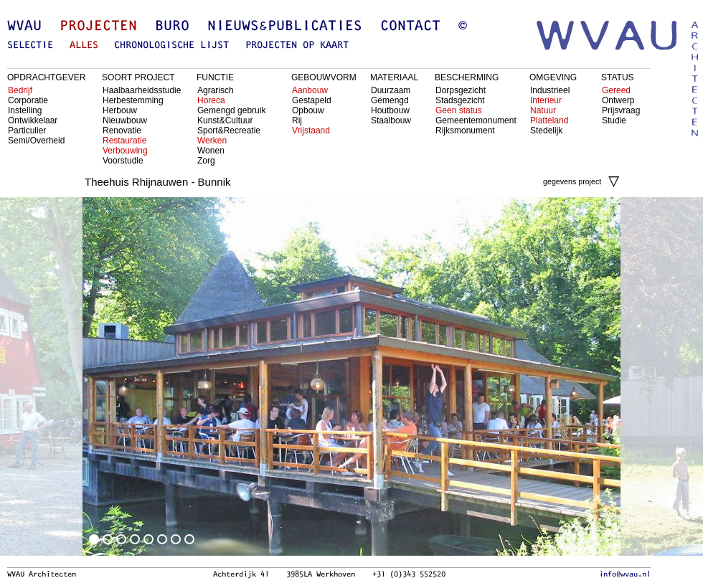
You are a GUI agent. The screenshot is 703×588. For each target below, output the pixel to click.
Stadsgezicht (460, 100)
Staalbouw (391, 120)
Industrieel (550, 90)
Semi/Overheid (36, 141)
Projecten (98, 27)
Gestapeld (312, 100)
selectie (30, 46)
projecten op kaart (297, 46)
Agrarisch (216, 90)
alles (84, 46)
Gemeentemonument (476, 120)
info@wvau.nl (625, 574)
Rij (297, 120)
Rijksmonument (465, 131)
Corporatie (28, 100)
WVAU (24, 27)
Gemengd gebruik (231, 110)
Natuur (543, 110)
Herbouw (120, 110)
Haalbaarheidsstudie (142, 90)
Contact (410, 27)
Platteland (549, 120)
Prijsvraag (621, 110)
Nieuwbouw (125, 120)
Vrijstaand (311, 131)
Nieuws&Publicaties (285, 27)
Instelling (25, 110)
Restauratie (124, 141)
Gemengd (390, 100)
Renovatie (122, 131)
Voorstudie (123, 161)
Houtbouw (390, 110)
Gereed (616, 90)
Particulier (27, 131)
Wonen (211, 151)
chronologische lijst (171, 46)
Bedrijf (20, 90)
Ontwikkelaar (33, 120)
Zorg (206, 161)
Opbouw (308, 110)
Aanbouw (310, 90)
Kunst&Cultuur (225, 120)
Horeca (211, 100)
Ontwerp (618, 100)
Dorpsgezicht (461, 90)
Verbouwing (125, 151)
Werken (212, 141)
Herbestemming (133, 100)
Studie (614, 120)
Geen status (459, 110)
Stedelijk (546, 131)
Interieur (546, 100)
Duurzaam (391, 90)
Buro (172, 27)
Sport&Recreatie (229, 131)
